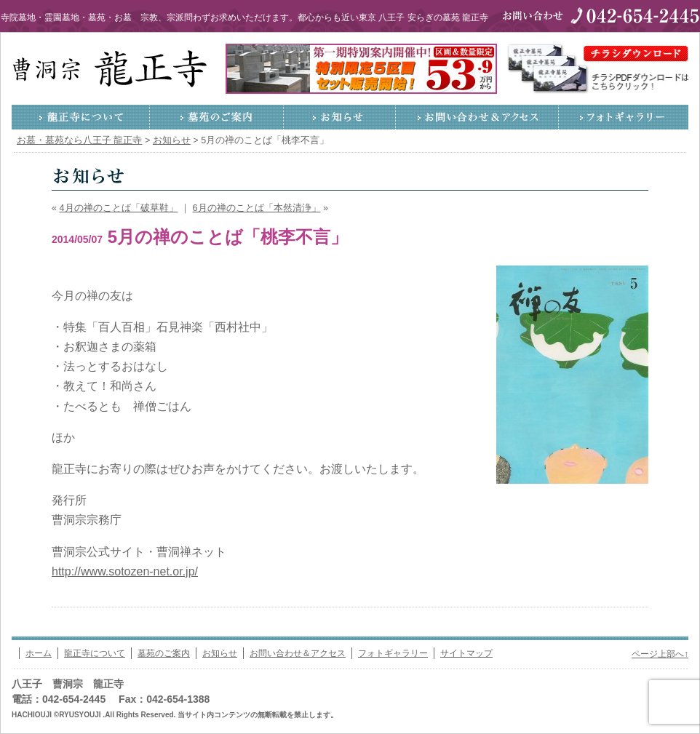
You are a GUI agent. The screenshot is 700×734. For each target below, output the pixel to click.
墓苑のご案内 (217, 117)
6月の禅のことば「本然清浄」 (257, 208)
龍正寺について (81, 117)
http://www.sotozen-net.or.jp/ (125, 571)
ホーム (39, 653)
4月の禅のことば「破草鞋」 (119, 208)
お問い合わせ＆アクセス (477, 117)
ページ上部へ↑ (660, 654)
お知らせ (340, 117)
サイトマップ (466, 653)
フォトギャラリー (624, 117)
